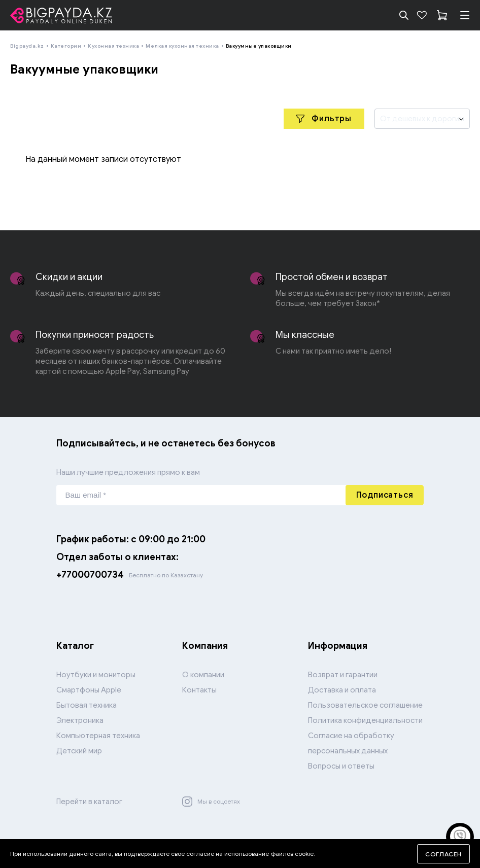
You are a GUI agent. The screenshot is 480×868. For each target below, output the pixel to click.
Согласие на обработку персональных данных (351, 743)
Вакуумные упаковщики (259, 46)
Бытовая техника (87, 705)
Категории (66, 46)
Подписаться (385, 495)
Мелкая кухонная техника (182, 46)
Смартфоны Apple (89, 690)
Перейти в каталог (89, 802)
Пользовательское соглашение (365, 705)
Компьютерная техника (98, 736)
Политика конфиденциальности (365, 720)
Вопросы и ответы (341, 766)
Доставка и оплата (342, 690)
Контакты (199, 690)
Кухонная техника (113, 46)
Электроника (80, 720)
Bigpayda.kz (27, 46)
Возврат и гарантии (343, 675)
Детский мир (79, 751)
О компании (203, 675)
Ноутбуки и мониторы (96, 675)
